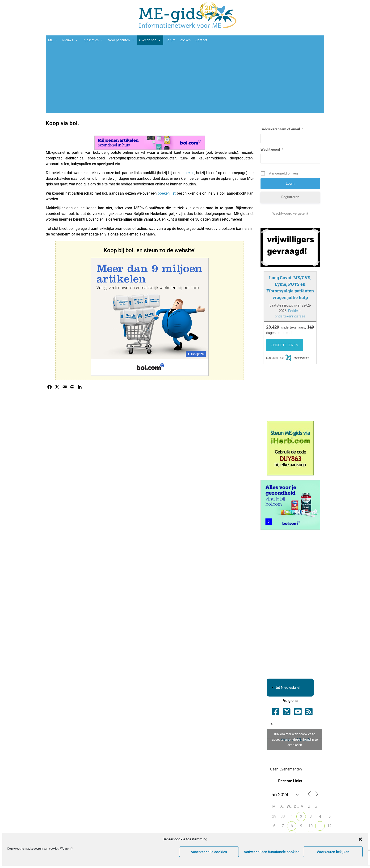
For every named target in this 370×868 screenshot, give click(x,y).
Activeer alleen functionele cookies (272, 852)
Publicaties (93, 40)
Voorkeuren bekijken (333, 852)
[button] (360, 839)
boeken (188, 173)
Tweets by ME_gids (295, 740)
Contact (201, 40)
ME (53, 40)
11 (320, 826)
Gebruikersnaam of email (282, 129)
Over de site (150, 40)
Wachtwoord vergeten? (290, 214)
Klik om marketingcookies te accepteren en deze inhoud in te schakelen (295, 740)
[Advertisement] (185, 80)
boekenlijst (167, 193)
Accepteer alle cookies (209, 852)
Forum (170, 40)
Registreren (290, 197)
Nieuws (70, 40)
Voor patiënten (121, 40)
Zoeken (185, 40)
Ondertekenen (285, 345)
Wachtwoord (272, 150)
